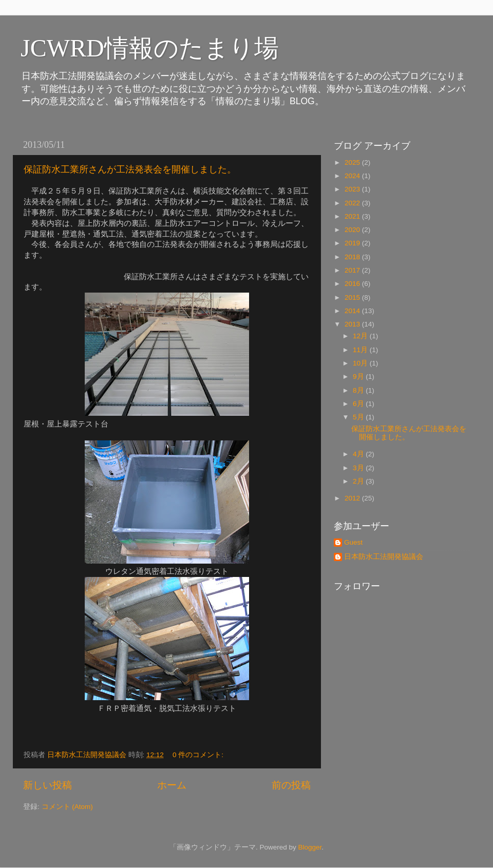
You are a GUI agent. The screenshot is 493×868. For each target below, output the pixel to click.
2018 (353, 257)
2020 (353, 230)
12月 (361, 336)
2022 (353, 203)
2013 (353, 324)
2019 (353, 243)
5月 (359, 417)
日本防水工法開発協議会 (384, 557)
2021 (353, 216)
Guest (353, 542)
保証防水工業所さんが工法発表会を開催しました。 (130, 169)
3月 (359, 468)
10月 (361, 363)
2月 (359, 481)
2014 (353, 311)
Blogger (310, 847)
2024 (353, 176)
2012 (353, 498)
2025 (353, 162)
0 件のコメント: (199, 755)
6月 (359, 404)
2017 (353, 270)
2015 (353, 297)
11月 (361, 350)
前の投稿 (291, 785)
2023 (353, 189)
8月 (359, 390)
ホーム (172, 785)
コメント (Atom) (67, 807)
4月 (359, 454)
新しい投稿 (48, 785)
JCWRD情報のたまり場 (150, 48)
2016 (353, 284)
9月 (359, 377)
